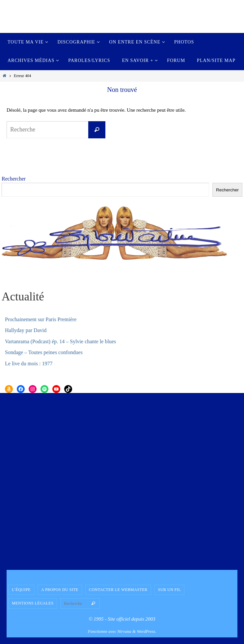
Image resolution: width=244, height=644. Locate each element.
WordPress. (146, 631)
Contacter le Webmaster (118, 590)
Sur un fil (170, 590)
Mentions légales (33, 603)
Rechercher (14, 179)
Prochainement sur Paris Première (41, 319)
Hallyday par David (26, 330)
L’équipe (21, 590)
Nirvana (124, 631)
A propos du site (60, 590)
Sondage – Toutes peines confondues (44, 352)
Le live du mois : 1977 (29, 364)
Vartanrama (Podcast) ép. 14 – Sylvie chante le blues (60, 341)
